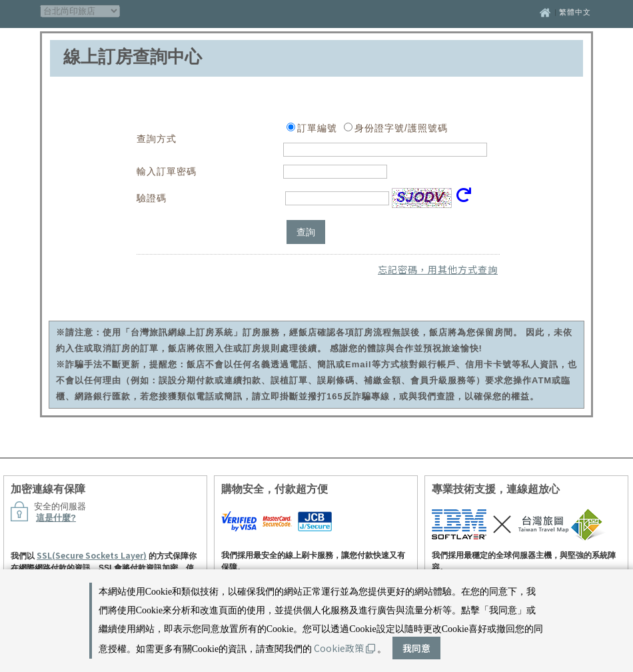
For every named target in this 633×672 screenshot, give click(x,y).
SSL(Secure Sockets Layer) (92, 555)
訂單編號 (317, 128)
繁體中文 (575, 12)
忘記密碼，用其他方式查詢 (438, 269)
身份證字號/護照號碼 (401, 128)
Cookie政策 (344, 648)
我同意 (416, 648)
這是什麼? (56, 518)
